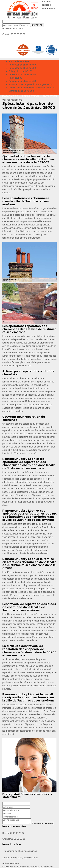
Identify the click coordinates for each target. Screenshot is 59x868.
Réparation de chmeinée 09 (22, 65)
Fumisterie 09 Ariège (19, 61)
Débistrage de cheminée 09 (22, 75)
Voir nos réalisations (12, 100)
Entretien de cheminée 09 (21, 91)
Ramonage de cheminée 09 (22, 68)
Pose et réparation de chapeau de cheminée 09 (32, 88)
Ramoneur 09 (15, 78)
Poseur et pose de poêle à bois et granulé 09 (31, 84)
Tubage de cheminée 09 (20, 71)
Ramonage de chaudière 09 (22, 81)
